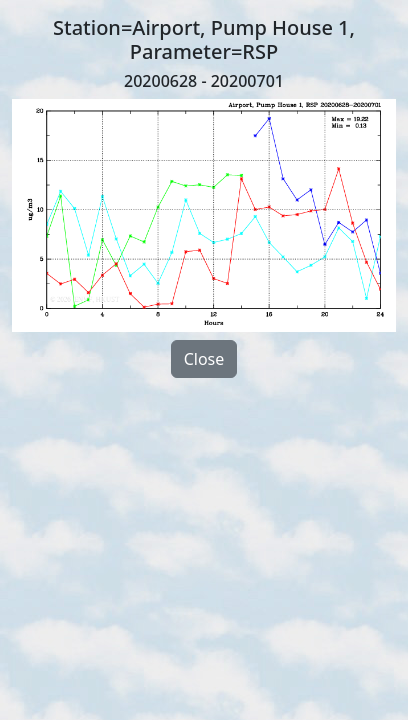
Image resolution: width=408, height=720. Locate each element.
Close (204, 359)
